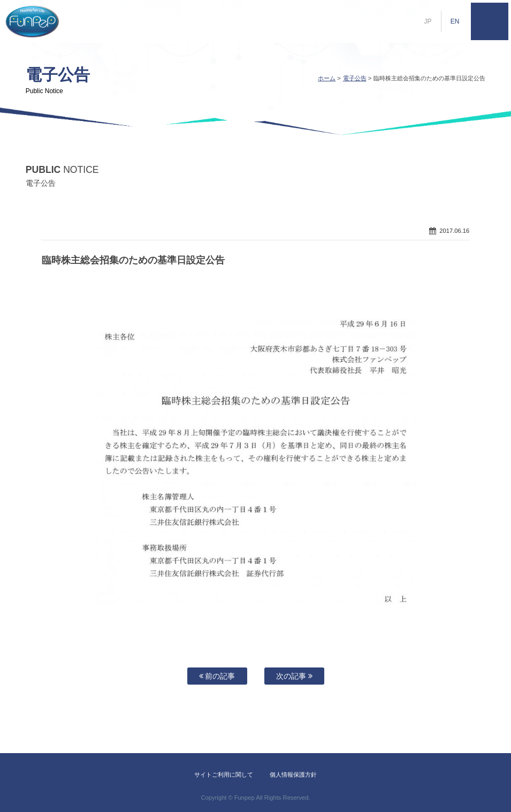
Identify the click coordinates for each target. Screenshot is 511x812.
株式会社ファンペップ (32, 21)
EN (455, 21)
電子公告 (355, 78)
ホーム (327, 78)
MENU (490, 21)
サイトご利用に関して (224, 775)
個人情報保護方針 (293, 775)
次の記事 (294, 676)
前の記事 (217, 676)
